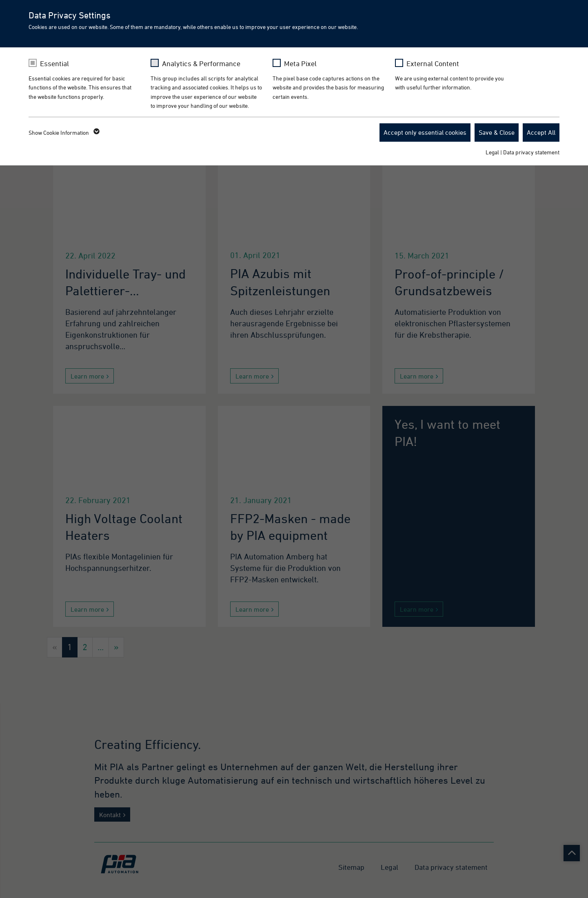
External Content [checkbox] (433, 64)
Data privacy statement (531, 152)
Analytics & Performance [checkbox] (201, 64)
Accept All (541, 132)
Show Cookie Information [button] (63, 133)
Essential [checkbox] (54, 64)
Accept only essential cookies (425, 132)
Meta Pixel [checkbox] (300, 64)
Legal (492, 152)
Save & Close (497, 132)
